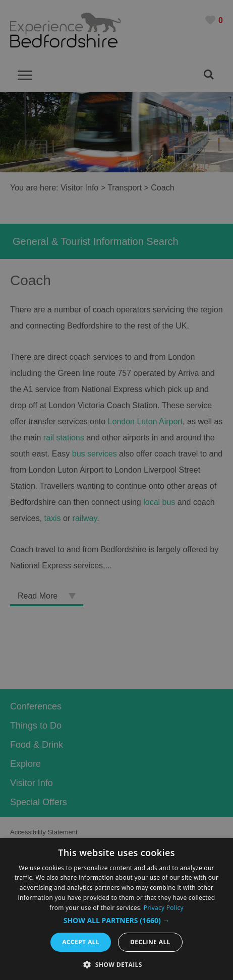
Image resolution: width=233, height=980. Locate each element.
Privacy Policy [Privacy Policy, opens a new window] (164, 908)
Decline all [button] (150, 942)
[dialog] (116, 909)
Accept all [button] (81, 942)
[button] (117, 921)
